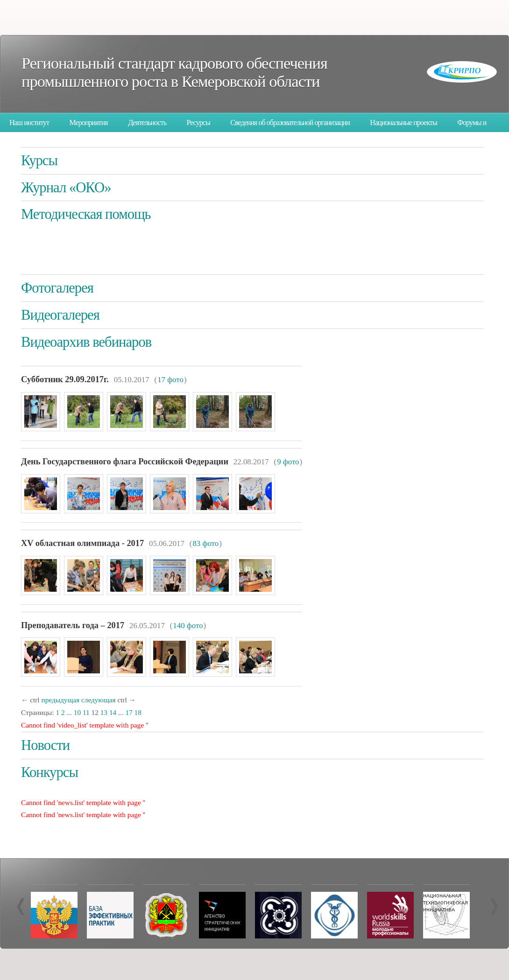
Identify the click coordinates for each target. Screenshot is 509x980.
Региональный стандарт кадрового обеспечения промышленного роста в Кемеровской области (174, 72)
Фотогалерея (57, 288)
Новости (45, 745)
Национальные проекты (403, 122)
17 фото (170, 380)
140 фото (188, 626)
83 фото (205, 543)
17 (129, 712)
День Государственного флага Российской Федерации (125, 462)
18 (138, 712)
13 (104, 712)
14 (113, 712)
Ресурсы (198, 122)
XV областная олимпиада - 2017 (82, 543)
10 (77, 712)
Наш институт (29, 122)
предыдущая (60, 700)
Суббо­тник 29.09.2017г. (65, 379)
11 (86, 712)
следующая (99, 700)
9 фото (288, 462)
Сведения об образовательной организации (290, 122)
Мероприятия (89, 122)
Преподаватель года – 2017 (73, 625)
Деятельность (147, 122)
